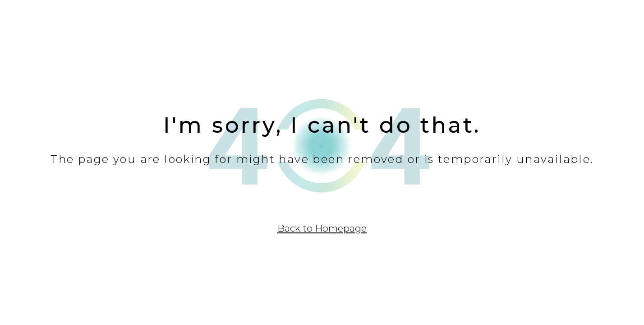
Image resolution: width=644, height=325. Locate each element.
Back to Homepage (322, 228)
